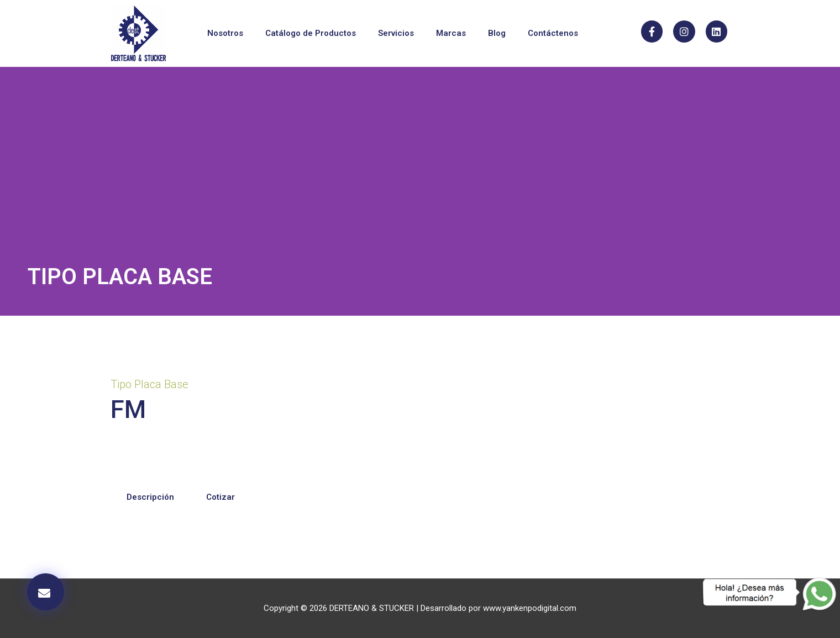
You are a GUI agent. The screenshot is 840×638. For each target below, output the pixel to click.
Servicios (396, 33)
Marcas (451, 33)
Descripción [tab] (150, 497)
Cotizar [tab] (221, 497)
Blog (497, 33)
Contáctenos (553, 33)
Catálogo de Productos (311, 33)
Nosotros (225, 33)
